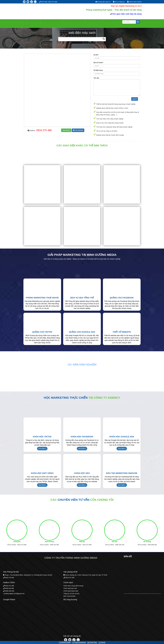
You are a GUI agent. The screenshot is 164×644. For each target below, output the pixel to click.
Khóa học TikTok (42, 433)
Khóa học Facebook (82, 433)
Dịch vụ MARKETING (49, 22)
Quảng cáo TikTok (42, 329)
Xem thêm (42, 445)
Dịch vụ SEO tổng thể (82, 294)
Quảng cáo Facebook (122, 294)
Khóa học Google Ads (122, 433)
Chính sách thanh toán (71, 588)
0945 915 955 (54, 541)
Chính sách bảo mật (70, 585)
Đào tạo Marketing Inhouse (122, 470)
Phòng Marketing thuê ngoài (42, 294)
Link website (78, 127)
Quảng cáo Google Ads (82, 329)
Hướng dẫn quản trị (103, 2)
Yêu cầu (96, 75)
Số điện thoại (98, 67)
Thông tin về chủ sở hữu (71, 590)
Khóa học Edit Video (42, 470)
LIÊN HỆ (107, 22)
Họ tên (96, 52)
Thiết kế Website (122, 329)
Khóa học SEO (82, 470)
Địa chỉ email (98, 59)
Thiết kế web (87, 22)
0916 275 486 (44, 127)
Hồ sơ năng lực (119, 2)
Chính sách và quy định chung (73, 583)
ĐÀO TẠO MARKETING (69, 22)
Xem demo (66, 127)
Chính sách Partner (135, 2)
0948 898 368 (152, 541)
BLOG (98, 22)
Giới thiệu (32, 22)
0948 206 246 (120, 541)
